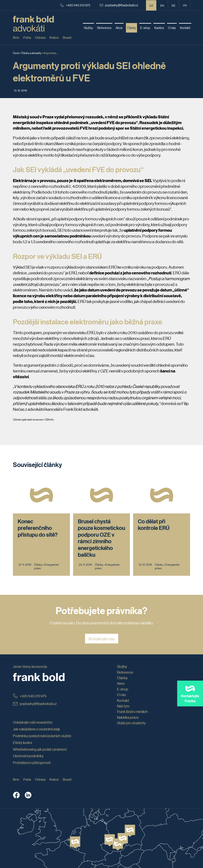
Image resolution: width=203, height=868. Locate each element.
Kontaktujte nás (102, 639)
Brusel (67, 37)
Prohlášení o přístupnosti (32, 763)
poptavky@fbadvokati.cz (119, 5)
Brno (16, 37)
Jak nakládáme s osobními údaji (36, 729)
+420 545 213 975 (75, 5)
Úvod (16, 53)
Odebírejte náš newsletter (33, 722)
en (162, 5)
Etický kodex (23, 743)
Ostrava (40, 37)
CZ (151, 5)
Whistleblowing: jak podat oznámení (40, 749)
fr (185, 5)
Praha (27, 37)
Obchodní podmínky (28, 756)
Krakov (54, 37)
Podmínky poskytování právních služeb (42, 736)
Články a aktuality (31, 53)
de (174, 5)
